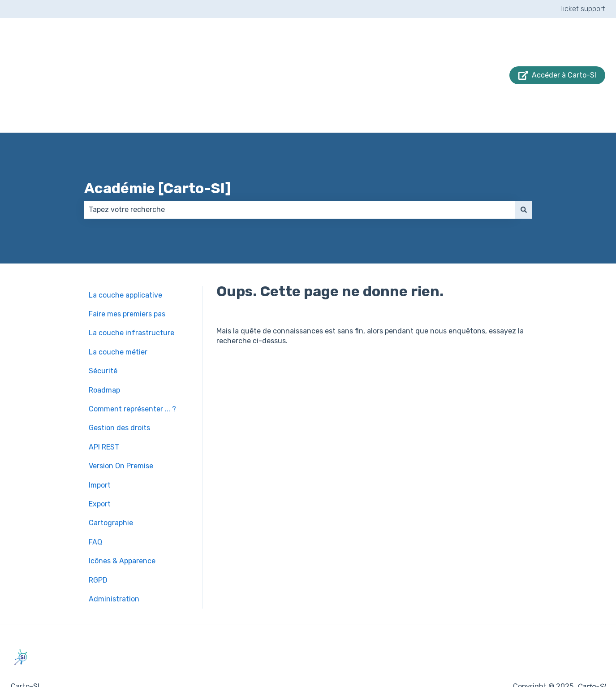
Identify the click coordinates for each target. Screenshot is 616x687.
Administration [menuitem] (114, 563)
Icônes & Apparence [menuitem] (122, 525)
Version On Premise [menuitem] (121, 430)
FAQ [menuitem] (95, 506)
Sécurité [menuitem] (103, 335)
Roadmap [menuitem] (104, 354)
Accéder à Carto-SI (558, 57)
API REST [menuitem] (104, 411)
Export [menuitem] (100, 468)
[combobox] (300, 173)
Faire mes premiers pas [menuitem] (127, 278)
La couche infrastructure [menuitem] (131, 296)
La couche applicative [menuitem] (125, 259)
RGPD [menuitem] (98, 544)
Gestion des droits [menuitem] (119, 391)
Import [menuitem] (100, 449)
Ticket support (582, 9)
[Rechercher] (524, 173)
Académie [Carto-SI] (157, 152)
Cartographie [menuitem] (111, 486)
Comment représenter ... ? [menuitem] (132, 373)
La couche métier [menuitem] (118, 316)
